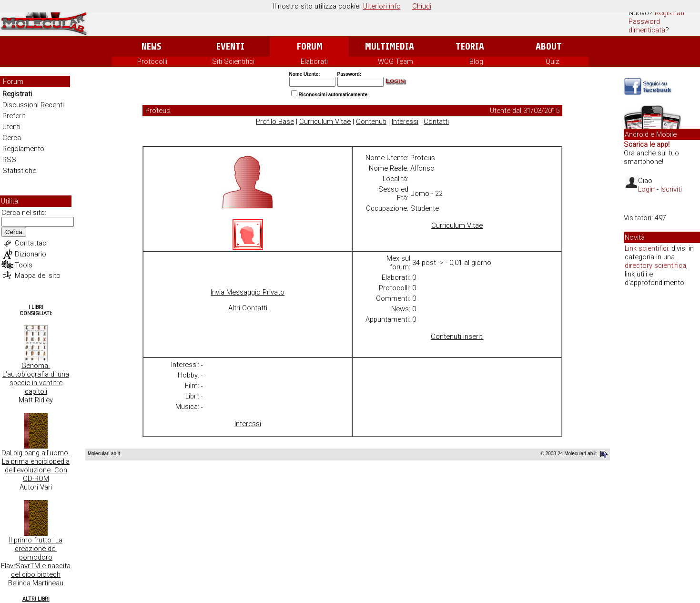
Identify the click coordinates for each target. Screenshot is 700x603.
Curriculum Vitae (325, 122)
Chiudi (422, 6)
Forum (309, 46)
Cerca (12, 138)
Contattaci (31, 243)
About (549, 46)
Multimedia (390, 46)
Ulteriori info (382, 6)
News (151, 46)
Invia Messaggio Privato (248, 292)
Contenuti (371, 122)
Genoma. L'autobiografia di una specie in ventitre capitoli (36, 378)
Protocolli (152, 61)
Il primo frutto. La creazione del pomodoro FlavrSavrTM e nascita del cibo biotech (36, 557)
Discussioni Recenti (33, 105)
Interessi (405, 122)
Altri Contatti (248, 308)
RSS (9, 160)
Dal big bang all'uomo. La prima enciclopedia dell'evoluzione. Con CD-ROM (36, 466)
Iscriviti (671, 189)
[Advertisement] (662, 440)
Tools (24, 265)
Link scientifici (646, 248)
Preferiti (15, 116)
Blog (476, 61)
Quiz (553, 61)
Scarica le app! (647, 144)
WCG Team (396, 61)
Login (646, 189)
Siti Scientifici (233, 61)
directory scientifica (655, 266)
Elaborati (314, 61)
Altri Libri (36, 599)
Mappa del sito (38, 276)
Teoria (470, 46)
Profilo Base (275, 122)
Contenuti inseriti (457, 337)
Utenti (11, 127)
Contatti (436, 122)
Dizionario (30, 254)
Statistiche (19, 171)
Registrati (670, 13)
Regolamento (23, 149)
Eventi (230, 46)
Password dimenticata (647, 26)
